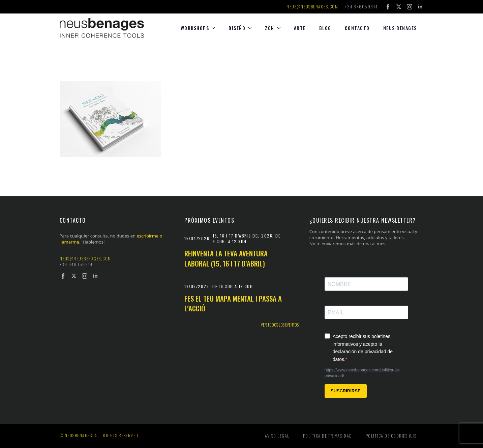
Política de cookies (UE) (391, 436)
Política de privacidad (328, 436)
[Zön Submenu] (281, 28)
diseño (237, 28)
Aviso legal (277, 436)
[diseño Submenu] (252, 28)
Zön (270, 28)
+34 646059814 (361, 7)
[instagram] (410, 7)
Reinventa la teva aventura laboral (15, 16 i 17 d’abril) (226, 258)
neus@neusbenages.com (312, 7)
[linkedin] (420, 7)
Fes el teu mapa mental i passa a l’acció (233, 303)
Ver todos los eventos (280, 325)
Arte (300, 28)
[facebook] (388, 7)
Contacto (357, 28)
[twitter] (399, 7)
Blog (325, 28)
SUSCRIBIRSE (346, 391)
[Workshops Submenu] (215, 28)
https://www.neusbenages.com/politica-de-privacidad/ (363, 373)
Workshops (195, 28)
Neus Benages (400, 28)
